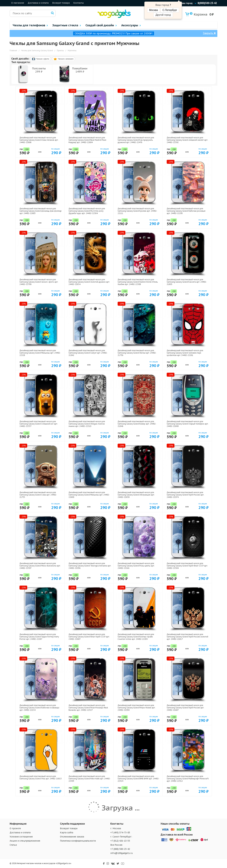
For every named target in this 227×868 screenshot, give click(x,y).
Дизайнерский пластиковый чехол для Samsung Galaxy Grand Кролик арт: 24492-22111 (137, 211)
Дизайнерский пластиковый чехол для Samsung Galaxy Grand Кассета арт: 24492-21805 (187, 282)
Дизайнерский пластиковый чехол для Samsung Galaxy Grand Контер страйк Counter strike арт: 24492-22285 (136, 637)
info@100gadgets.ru (122, 853)
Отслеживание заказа (72, 837)
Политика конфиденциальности (78, 841)
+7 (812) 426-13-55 (120, 841)
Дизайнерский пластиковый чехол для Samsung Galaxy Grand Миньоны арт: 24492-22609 (89, 495)
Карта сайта (67, 833)
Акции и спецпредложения (25, 841)
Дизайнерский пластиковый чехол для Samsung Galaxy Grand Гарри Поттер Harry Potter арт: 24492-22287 (39, 637)
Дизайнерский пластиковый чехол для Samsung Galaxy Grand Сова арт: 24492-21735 (38, 495)
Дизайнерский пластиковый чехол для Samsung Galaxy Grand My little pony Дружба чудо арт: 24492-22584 (87, 211)
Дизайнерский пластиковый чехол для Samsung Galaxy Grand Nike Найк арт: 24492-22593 (90, 779)
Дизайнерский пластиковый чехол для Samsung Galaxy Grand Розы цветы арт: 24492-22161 (136, 566)
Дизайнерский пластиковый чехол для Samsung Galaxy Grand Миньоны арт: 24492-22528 (40, 353)
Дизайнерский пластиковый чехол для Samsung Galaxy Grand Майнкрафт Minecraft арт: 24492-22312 (188, 779)
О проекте (15, 828)
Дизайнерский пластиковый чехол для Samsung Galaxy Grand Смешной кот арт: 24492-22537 (39, 424)
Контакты (79, 3)
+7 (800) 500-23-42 (120, 849)
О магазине (18, 3)
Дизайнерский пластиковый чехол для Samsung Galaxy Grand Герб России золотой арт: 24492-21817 (187, 637)
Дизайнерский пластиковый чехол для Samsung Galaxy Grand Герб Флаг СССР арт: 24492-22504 (187, 566)
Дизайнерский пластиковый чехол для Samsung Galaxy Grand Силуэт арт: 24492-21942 (88, 353)
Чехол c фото (41, 59)
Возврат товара (61, 3)
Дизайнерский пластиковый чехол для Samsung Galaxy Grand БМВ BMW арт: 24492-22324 (138, 779)
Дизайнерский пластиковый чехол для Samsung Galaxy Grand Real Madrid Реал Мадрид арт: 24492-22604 (87, 140)
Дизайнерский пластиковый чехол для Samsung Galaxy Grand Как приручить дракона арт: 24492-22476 (136, 140)
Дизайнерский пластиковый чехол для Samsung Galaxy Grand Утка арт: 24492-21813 (41, 777)
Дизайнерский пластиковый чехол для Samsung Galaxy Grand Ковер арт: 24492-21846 (137, 424)
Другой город (163, 15)
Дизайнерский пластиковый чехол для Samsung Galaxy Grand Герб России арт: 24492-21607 (185, 708)
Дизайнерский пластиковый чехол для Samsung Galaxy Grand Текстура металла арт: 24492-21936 (90, 566)
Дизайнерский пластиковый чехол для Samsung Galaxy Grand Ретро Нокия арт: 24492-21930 (136, 708)
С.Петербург (170, 10)
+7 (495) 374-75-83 (120, 833)
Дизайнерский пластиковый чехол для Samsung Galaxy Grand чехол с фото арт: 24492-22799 (39, 282)
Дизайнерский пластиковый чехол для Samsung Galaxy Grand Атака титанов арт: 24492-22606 (39, 140)
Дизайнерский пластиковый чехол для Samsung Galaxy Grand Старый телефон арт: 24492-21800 (188, 424)
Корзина (199, 14)
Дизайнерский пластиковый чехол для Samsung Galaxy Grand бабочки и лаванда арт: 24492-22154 (39, 708)
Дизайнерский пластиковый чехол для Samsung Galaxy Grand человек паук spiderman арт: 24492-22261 (185, 353)
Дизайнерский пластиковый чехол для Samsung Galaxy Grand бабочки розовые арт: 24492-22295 (186, 211)
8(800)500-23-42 (207, 3)
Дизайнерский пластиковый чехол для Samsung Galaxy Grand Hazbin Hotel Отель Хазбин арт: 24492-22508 (138, 282)
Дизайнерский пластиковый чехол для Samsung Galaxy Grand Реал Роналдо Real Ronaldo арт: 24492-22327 (88, 708)
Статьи (13, 845)
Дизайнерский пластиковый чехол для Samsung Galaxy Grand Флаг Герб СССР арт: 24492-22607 (89, 637)
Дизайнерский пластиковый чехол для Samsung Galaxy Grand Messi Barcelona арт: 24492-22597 (40, 566)
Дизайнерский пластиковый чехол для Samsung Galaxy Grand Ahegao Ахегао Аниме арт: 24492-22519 (87, 424)
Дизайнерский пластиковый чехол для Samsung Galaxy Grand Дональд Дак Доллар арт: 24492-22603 (41, 211)
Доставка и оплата (38, 3)
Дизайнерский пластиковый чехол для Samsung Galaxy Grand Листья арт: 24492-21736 (137, 353)
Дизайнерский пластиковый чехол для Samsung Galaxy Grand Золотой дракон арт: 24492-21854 (89, 282)
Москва (154, 10)
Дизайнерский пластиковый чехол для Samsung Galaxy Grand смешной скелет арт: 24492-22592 (187, 140)
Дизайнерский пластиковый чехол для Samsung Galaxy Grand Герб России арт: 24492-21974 (185, 495)
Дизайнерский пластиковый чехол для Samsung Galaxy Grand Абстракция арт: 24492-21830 (136, 495)
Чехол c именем (64, 59)
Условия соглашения (21, 837)
